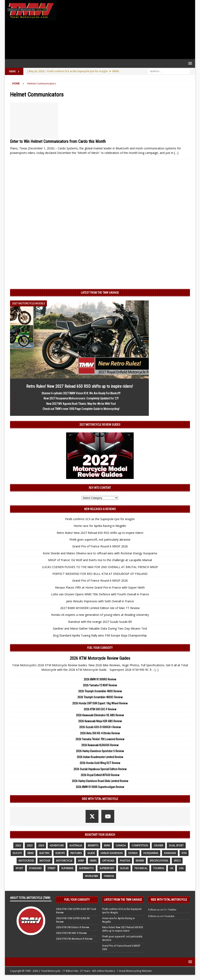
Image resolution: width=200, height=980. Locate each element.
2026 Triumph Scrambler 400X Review (100, 691)
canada (121, 845)
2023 (30, 845)
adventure (57, 845)
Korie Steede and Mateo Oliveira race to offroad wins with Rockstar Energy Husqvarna (100, 553)
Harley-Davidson (112, 853)
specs (177, 861)
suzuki (124, 868)
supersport (107, 868)
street (51, 868)
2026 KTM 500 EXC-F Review (100, 709)
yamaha (109, 876)
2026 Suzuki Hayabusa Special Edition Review (100, 769)
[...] (157, 670)
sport (19, 868)
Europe (60, 853)
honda (133, 853)
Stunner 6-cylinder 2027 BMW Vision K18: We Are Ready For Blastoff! (81, 393)
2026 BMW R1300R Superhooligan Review (100, 787)
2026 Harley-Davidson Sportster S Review (100, 751)
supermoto (86, 868)
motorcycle (64, 861)
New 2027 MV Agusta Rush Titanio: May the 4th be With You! (81, 404)
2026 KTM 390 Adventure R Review (74, 939)
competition (140, 845)
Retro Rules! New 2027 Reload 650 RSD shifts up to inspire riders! (80, 386)
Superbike (67, 868)
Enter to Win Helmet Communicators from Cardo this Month (58, 141)
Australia (76, 845)
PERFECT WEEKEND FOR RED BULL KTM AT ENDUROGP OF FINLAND (100, 574)
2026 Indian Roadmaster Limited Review (100, 757)
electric (45, 853)
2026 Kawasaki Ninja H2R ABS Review (100, 721)
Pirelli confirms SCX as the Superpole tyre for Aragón (100, 519)
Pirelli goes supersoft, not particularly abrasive (100, 539)
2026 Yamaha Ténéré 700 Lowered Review (100, 739)
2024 (41, 845)
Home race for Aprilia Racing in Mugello (100, 526)
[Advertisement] (125, 30)
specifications (159, 861)
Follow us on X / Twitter (162, 910)
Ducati (17, 853)
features (76, 853)
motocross (26, 861)
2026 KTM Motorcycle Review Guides (100, 658)
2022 (18, 845)
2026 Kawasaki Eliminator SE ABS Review (100, 715)
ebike (31, 853)
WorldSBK (92, 876)
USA (181, 868)
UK (172, 868)
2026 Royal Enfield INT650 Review (100, 775)
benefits (93, 845)
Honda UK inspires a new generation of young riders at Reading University (100, 615)
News (93, 861)
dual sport (176, 845)
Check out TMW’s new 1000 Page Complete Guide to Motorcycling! (81, 409)
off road (108, 861)
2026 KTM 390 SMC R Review (71, 933)
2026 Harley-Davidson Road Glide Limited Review (100, 781)
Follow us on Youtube (161, 916)
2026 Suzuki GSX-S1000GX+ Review (100, 727)
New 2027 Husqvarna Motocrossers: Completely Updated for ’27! (81, 398)
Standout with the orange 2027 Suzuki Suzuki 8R (100, 622)
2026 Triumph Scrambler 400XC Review (100, 697)
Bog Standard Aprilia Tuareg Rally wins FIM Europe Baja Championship (100, 635)
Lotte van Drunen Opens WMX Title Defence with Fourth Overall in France (100, 594)
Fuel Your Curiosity (100, 648)
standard (35, 868)
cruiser (158, 845)
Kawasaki (170, 853)
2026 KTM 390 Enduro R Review (73, 927)
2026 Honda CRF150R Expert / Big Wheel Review (100, 703)
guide (91, 853)
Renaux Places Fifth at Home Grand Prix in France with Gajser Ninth (100, 587)
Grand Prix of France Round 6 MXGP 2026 (100, 546)
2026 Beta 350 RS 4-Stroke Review (100, 733)
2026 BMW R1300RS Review (100, 679)
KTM (184, 853)
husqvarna (151, 853)
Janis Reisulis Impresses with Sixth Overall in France (100, 601)
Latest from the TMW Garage (100, 293)
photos (125, 861)
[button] (189, 63)
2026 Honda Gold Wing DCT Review (100, 763)
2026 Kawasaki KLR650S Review (100, 745)
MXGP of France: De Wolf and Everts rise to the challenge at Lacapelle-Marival (100, 560)
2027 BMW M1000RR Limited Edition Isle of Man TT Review (100, 608)
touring (159, 868)
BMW (107, 845)
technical (141, 868)
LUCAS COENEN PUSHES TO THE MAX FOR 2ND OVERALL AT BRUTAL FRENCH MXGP (100, 567)
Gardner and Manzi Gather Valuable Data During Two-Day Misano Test (100, 628)
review (140, 861)
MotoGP (45, 861)
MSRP (81, 861)
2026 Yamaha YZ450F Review (100, 685)
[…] (176, 153)
